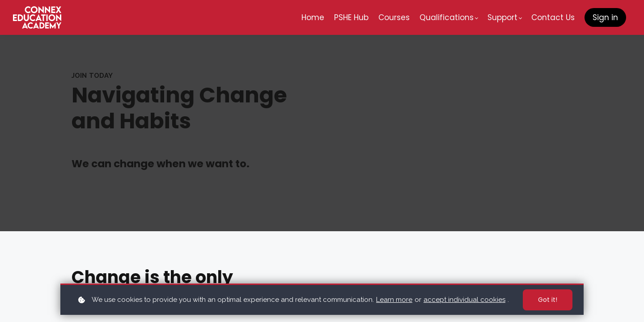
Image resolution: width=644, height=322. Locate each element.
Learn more (394, 300)
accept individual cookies (464, 300)
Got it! (548, 300)
